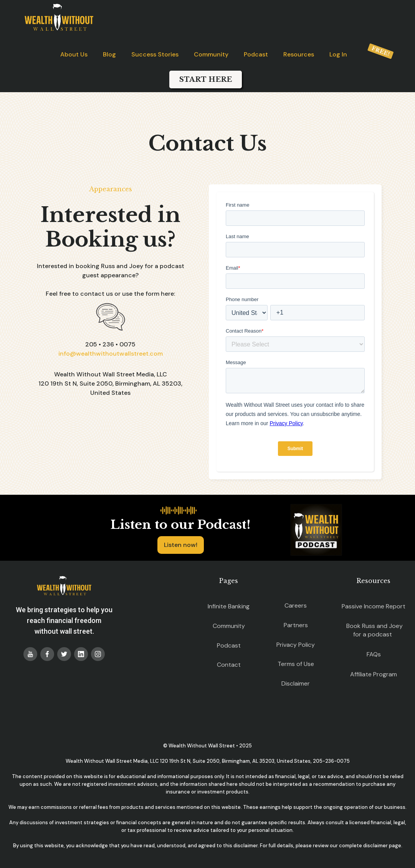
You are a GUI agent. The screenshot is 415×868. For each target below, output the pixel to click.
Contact (229, 665)
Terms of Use (296, 664)
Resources (299, 54)
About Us (74, 54)
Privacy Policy (296, 645)
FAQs (374, 654)
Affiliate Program (374, 674)
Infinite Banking (229, 606)
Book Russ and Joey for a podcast (374, 630)
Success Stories (155, 54)
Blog (109, 54)
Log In (338, 54)
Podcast (256, 54)
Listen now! (181, 545)
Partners (296, 625)
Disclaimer (296, 683)
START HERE (206, 80)
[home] (59, 17)
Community (211, 54)
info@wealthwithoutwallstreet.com (111, 354)
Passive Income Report (374, 606)
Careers (296, 605)
